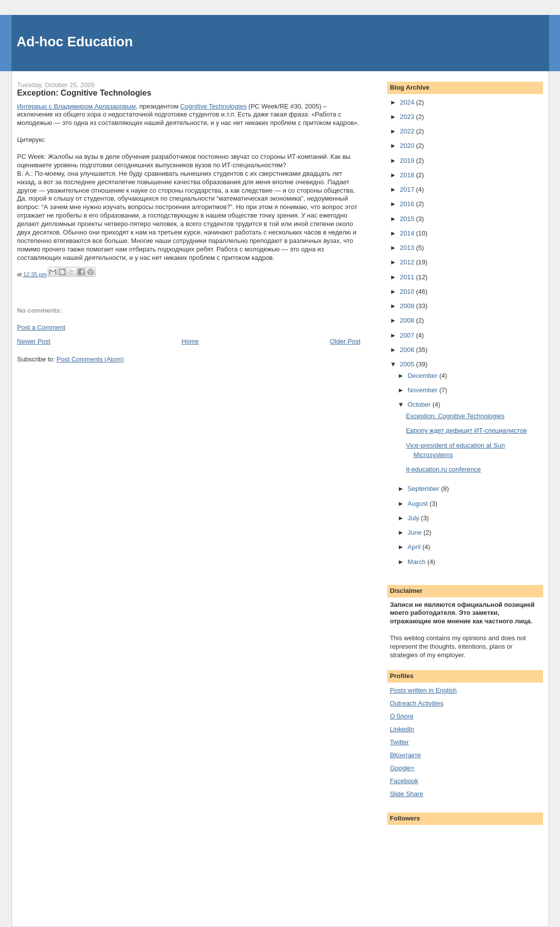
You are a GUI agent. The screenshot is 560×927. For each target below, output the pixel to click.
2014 (408, 233)
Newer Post (34, 341)
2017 (408, 189)
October (420, 405)
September (424, 489)
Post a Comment (41, 327)
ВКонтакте (405, 755)
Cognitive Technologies (213, 106)
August (419, 504)
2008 (408, 320)
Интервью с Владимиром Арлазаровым (76, 106)
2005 (408, 364)
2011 (408, 277)
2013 (408, 248)
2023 (408, 117)
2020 (408, 146)
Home (190, 341)
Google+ (402, 768)
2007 (408, 335)
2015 (408, 219)
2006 (408, 350)
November (424, 390)
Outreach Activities (417, 703)
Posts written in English (423, 690)
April (415, 547)
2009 (408, 306)
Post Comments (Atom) (90, 359)
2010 (408, 291)
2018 (408, 175)
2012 (408, 262)
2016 (408, 204)
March (418, 562)
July (414, 518)
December (424, 376)
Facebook (404, 781)
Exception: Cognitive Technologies (455, 416)
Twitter (399, 742)
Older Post (345, 341)
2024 (408, 102)
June (416, 532)
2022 (408, 131)
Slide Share (406, 794)
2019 (408, 161)
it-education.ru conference (444, 469)
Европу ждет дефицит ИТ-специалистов (467, 430)
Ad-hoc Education (75, 42)
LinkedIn (402, 729)
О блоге (401, 716)
